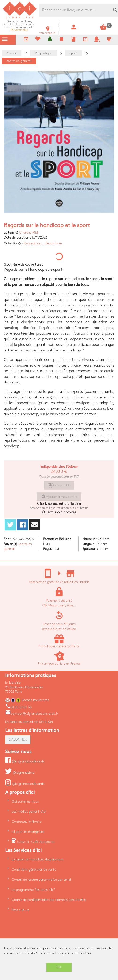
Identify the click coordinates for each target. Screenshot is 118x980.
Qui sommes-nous (25, 801)
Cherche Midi (29, 233)
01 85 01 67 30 (18, 707)
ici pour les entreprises (28, 832)
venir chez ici (48, 32)
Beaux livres (54, 243)
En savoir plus (19, 26)
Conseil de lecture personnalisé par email (42, 880)
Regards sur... (34, 243)
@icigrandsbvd (20, 773)
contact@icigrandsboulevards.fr (32, 714)
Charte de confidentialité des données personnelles (49, 900)
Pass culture (21, 910)
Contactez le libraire (27, 822)
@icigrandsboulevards (25, 761)
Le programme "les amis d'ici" (34, 890)
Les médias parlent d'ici (29, 812)
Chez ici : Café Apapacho (36, 842)
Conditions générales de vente (34, 870)
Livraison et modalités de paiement (38, 859)
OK (59, 967)
